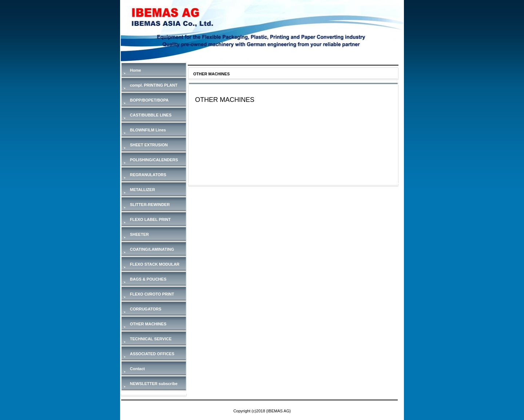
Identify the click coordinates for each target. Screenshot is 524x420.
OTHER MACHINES (148, 324)
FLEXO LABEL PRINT (150, 219)
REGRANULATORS (148, 175)
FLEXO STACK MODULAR (155, 264)
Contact (137, 369)
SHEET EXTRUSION (149, 145)
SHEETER (139, 234)
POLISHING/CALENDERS (154, 160)
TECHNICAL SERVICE (151, 339)
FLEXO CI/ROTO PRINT (152, 294)
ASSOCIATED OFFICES (152, 354)
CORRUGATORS (146, 309)
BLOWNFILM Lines (148, 130)
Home (136, 70)
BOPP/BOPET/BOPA (149, 100)
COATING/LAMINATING (152, 249)
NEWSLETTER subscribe (154, 384)
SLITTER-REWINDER (150, 205)
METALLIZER (142, 190)
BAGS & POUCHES (148, 279)
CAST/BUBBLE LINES (151, 115)
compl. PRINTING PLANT (154, 85)
